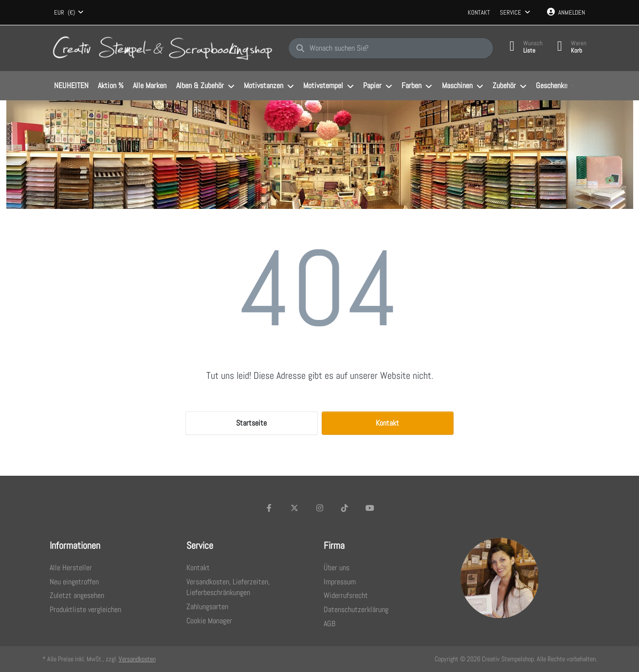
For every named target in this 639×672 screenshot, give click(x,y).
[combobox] (69, 13)
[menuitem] (72, 86)
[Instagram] (320, 508)
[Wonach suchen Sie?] (391, 48)
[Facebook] (270, 508)
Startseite (251, 423)
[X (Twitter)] (294, 508)
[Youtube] (370, 508)
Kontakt (479, 12)
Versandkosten (137, 659)
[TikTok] (345, 508)
